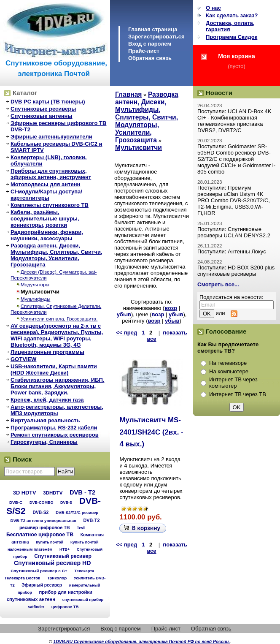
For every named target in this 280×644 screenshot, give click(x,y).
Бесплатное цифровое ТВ (40, 535)
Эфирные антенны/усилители (51, 137)
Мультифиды (36, 299)
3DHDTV (53, 493)
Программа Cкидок (232, 37)
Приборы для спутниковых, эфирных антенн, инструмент (51, 174)
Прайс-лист (144, 51)
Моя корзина (237, 56)
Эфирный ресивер (42, 585)
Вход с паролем (150, 44)
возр (171, 308)
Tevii (81, 528)
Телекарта (84, 571)
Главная (128, 94)
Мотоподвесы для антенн (45, 184)
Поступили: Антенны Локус (232, 251)
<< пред (127, 333)
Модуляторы (35, 284)
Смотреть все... (218, 284)
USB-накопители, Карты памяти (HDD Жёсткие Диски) (54, 370)
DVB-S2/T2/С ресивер (77, 512)
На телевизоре (228, 363)
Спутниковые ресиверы (43, 109)
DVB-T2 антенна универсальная (43, 520)
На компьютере (229, 371)
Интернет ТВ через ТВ (238, 394)
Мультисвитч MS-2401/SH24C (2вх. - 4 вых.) (151, 432)
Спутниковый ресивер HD (52, 563)
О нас (213, 8)
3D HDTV (25, 493)
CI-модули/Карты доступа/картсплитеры (46, 195)
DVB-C (16, 502)
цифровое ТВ (65, 607)
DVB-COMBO (42, 503)
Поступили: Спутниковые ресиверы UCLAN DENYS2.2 (234, 232)
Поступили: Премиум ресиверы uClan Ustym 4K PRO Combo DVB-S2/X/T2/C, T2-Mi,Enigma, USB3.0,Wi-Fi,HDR (234, 200)
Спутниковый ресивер (63, 556)
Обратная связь (150, 58)
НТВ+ (65, 549)
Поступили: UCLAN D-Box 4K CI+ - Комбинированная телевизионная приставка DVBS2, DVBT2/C (234, 121)
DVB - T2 (82, 492)
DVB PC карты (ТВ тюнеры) (48, 102)
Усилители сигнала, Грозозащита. (59, 319)
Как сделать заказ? (232, 15)
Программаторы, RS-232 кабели (54, 428)
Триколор (57, 578)
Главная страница (153, 29)
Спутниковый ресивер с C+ (39, 571)
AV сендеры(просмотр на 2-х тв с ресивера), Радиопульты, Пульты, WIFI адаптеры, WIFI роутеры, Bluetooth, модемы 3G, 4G (57, 335)
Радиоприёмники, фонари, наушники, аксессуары (47, 235)
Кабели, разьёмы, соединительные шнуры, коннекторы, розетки (45, 219)
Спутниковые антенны (42, 116)
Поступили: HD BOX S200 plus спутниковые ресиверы (236, 271)
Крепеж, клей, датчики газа (47, 400)
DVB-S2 (40, 512)
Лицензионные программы (47, 352)
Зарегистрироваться (156, 37)
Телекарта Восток (22, 578)
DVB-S (66, 503)
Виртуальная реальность (45, 420)
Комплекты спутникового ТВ (50, 205)
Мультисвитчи (40, 292)
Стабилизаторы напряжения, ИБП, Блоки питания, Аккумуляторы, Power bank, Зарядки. (57, 386)
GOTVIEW (23, 359)
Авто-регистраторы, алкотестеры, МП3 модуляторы (57, 410)
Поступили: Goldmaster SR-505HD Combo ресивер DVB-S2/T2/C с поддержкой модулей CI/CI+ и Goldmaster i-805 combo (236, 159)
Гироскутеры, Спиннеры (44, 442)
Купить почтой (50, 542)
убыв (124, 314)
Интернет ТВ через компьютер (233, 383)
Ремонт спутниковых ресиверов (55, 435)
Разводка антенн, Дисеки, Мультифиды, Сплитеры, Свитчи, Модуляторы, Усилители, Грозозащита (57, 255)
